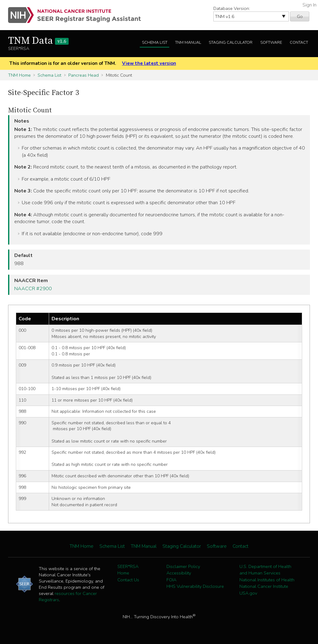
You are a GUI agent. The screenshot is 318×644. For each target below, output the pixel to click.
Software (271, 43)
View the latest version (149, 63)
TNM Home (19, 75)
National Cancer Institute (264, 586)
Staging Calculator (231, 43)
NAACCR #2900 (33, 289)
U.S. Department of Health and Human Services (265, 570)
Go (300, 16)
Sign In (309, 5)
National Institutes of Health (267, 580)
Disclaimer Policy (183, 566)
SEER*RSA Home (128, 570)
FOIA (171, 580)
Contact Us (128, 580)
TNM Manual (188, 43)
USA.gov (248, 593)
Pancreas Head (84, 75)
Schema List (155, 43)
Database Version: (232, 8)
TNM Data (38, 41)
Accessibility (179, 573)
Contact (299, 43)
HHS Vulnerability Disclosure (195, 586)
